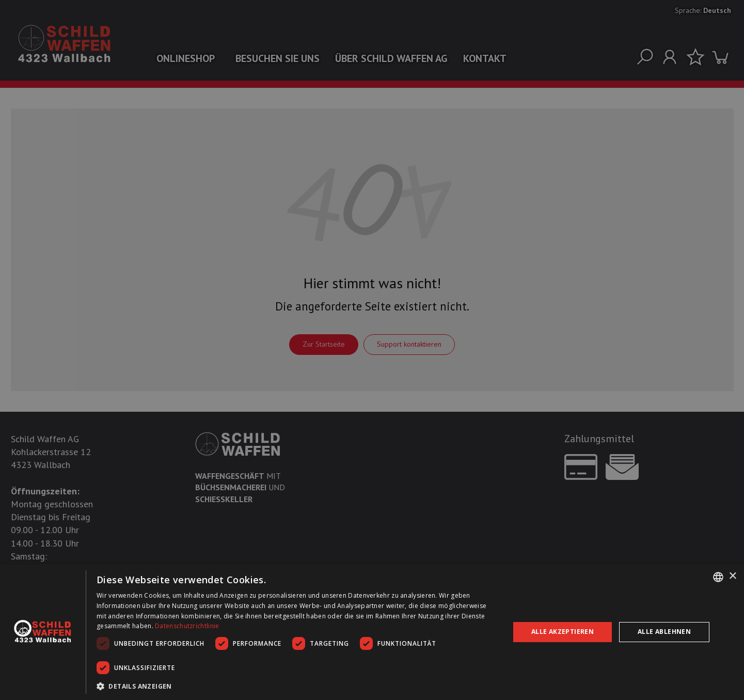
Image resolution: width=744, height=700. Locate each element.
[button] (297, 686)
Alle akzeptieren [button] (563, 632)
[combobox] (718, 577)
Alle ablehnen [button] (664, 632)
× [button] (732, 576)
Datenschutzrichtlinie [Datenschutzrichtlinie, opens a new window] (187, 626)
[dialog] (372, 632)
